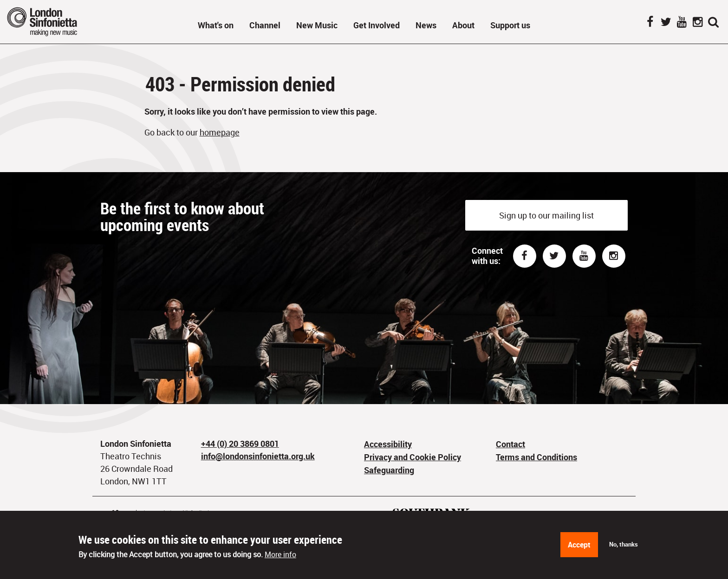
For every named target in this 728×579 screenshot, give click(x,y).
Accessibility (388, 444)
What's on (216, 25)
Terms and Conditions (536, 457)
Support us (510, 25)
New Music (317, 25)
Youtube (584, 256)
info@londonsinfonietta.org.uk (258, 456)
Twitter (666, 23)
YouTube (682, 23)
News (426, 25)
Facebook (650, 23)
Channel (265, 25)
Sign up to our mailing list (546, 215)
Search (713, 23)
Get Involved (377, 25)
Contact (510, 444)
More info (280, 557)
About (463, 25)
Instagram (697, 23)
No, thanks (624, 547)
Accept (579, 547)
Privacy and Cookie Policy (413, 457)
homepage (220, 132)
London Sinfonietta (53, 22)
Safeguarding (389, 470)
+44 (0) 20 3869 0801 (240, 444)
